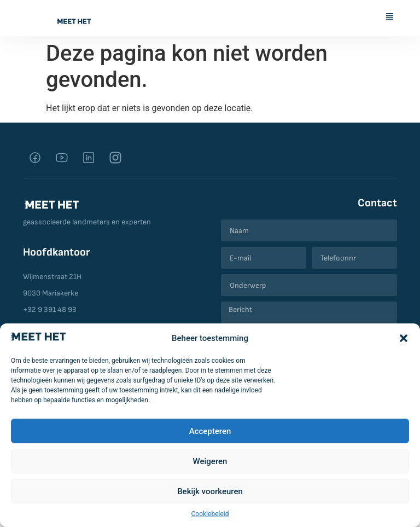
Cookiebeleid (210, 514)
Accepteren (210, 431)
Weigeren (210, 461)
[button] (404, 338)
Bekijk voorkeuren (210, 491)
